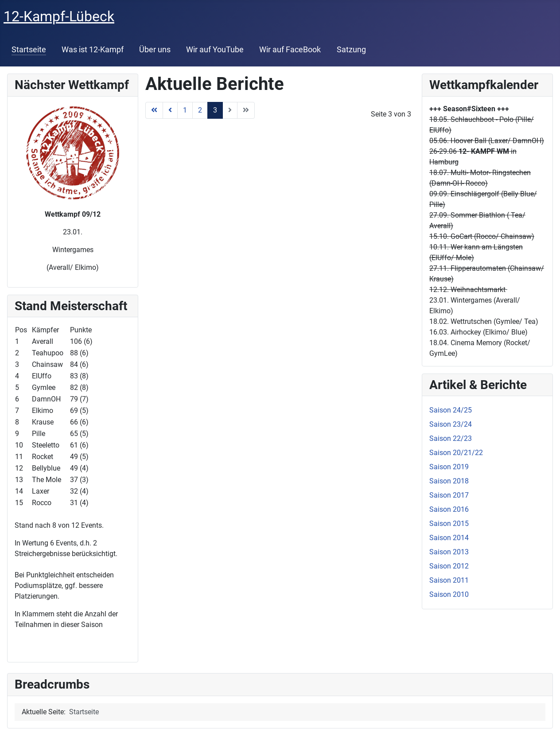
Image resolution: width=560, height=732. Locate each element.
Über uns (155, 50)
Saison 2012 (449, 566)
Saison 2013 (449, 552)
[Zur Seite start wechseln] (154, 110)
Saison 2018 (449, 481)
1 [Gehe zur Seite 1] (185, 110)
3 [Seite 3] (215, 110)
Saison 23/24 (451, 424)
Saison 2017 (449, 495)
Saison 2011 (449, 580)
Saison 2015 (449, 524)
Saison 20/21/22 (456, 453)
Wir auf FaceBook (290, 50)
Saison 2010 (449, 594)
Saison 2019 (449, 467)
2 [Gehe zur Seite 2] (200, 110)
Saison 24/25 (451, 410)
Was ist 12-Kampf (93, 50)
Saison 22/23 (451, 438)
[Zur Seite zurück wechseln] (170, 110)
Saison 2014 (449, 538)
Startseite (29, 50)
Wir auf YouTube (215, 50)
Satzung (351, 50)
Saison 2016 (449, 509)
